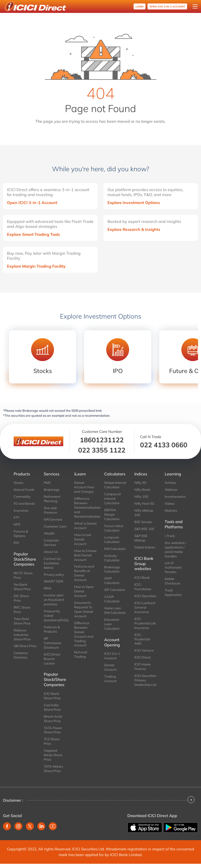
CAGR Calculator (112, 599)
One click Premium (50, 510)
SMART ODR (53, 581)
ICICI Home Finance (142, 666)
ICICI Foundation (143, 587)
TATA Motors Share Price (53, 769)
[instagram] (18, 826)
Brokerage (52, 490)
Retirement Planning (52, 499)
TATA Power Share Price (53, 730)
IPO (16, 543)
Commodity (22, 496)
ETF (17, 517)
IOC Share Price (21, 598)
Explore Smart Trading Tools (33, 234)
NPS (17, 524)
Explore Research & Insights (134, 229)
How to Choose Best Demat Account (85, 555)
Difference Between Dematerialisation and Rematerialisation (85, 507)
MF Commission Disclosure (53, 643)
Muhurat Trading (81, 654)
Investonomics (175, 496)
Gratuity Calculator (112, 558)
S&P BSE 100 (144, 529)
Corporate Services (51, 542)
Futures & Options (21, 534)
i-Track (170, 536)
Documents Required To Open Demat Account (84, 609)
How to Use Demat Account (83, 539)
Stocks (19, 483)
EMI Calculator (115, 549)
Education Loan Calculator (112, 624)
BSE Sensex (143, 522)
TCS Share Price (52, 741)
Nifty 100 (141, 496)
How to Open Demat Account (84, 591)
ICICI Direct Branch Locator (52, 659)
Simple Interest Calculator (115, 485)
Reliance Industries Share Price (22, 635)
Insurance (21, 510)
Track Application (173, 592)
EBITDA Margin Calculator (112, 514)
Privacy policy (54, 575)
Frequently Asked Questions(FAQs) (55, 616)
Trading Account (110, 679)
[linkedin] (41, 826)
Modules (171, 510)
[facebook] (7, 826)
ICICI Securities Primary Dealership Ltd (145, 680)
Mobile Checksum (172, 581)
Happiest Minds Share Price (53, 755)
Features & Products (52, 629)
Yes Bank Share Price (22, 587)
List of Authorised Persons (173, 567)
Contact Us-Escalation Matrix (53, 563)
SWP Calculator (112, 580)
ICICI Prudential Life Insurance (145, 623)
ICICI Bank (142, 578)
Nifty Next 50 (144, 503)
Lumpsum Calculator (112, 539)
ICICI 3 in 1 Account (112, 656)
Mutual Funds (24, 490)
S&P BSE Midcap (141, 538)
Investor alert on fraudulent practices (54, 600)
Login (140, 7)
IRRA (48, 588)
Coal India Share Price (52, 707)
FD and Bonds (24, 503)
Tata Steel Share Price (22, 621)
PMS (47, 483)
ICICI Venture (144, 650)
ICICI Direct (143, 657)
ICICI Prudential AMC (142, 639)
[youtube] (53, 826)
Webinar (171, 490)
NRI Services (53, 519)
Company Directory (21, 655)
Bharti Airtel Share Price (53, 719)
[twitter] (30, 826)
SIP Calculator (115, 590)
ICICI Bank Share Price (52, 696)
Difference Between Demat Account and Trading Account (84, 634)
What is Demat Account (85, 526)
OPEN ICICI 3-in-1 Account (167, 7)
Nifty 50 (140, 483)
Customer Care (55, 526)
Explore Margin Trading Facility (36, 266)
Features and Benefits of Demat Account (84, 573)
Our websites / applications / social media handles (175, 549)
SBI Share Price (25, 646)
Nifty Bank (142, 490)
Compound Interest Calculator (112, 498)
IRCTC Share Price (23, 575)
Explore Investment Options (134, 203)
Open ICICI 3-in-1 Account (32, 203)
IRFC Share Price (22, 610)
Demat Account (110, 667)
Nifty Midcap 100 (144, 513)
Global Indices (145, 547)
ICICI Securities (145, 596)
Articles (170, 483)
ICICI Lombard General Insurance (145, 607)
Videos (170, 503)
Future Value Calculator (114, 528)
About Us (51, 552)
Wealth (49, 533)
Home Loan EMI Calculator (115, 610)
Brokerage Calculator (112, 569)
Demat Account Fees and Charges (84, 487)
